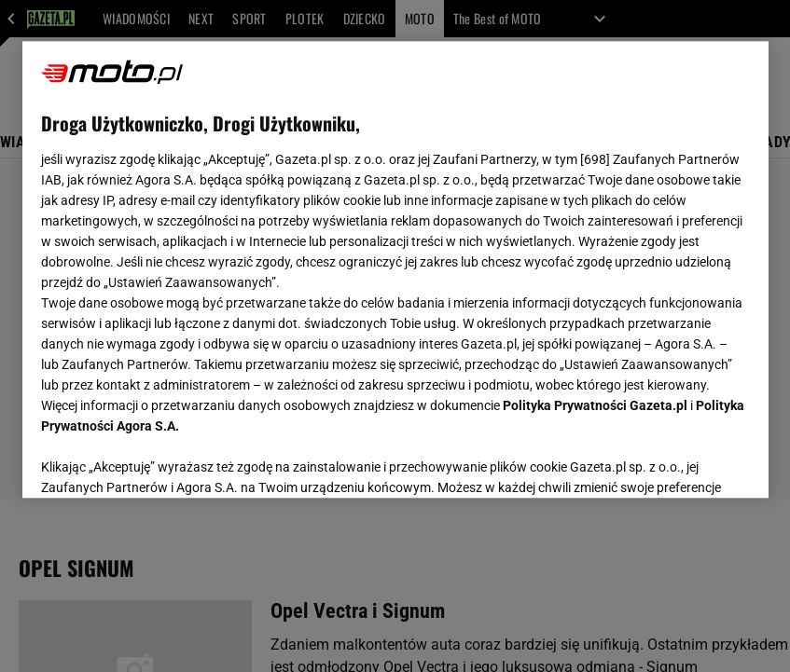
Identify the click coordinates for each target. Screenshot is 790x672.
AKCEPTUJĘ (686, 461)
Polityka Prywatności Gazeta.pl (595, 405)
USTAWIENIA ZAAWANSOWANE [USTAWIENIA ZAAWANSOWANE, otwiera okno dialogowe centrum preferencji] (163, 460)
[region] (395, 269)
